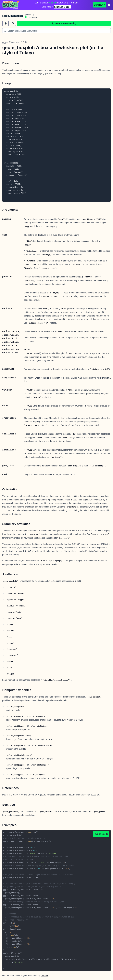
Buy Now (99, 5)
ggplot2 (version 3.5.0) (15, 42)
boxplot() (34, 534)
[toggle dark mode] (5, 23)
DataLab (45, 976)
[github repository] (13, 23)
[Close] (109, 5)
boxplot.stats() (100, 534)
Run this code (101, 834)
